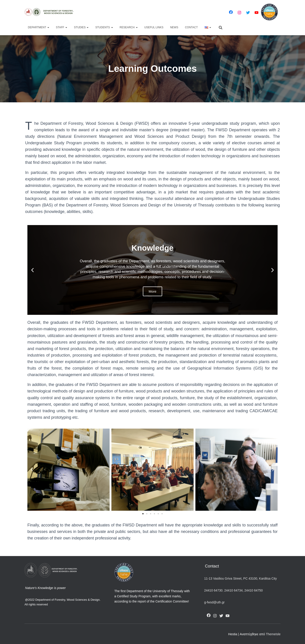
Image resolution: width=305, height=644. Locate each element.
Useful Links (154, 27)
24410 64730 (213, 590)
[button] (148, 311)
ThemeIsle (273, 634)
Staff (62, 27)
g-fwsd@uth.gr (214, 602)
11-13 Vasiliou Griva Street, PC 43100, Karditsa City (240, 578)
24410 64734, (234, 590)
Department (39, 27)
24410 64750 (254, 590)
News (174, 27)
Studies (81, 27)
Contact (191, 27)
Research (129, 27)
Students (104, 27)
